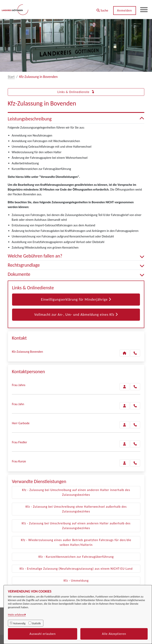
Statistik (36, 623)
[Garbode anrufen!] (135, 425)
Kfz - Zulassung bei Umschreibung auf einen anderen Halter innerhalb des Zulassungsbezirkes (76, 492)
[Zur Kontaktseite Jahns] (124, 387)
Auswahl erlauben (43, 634)
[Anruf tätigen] (135, 353)
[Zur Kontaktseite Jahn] (124, 406)
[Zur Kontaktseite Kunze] (124, 463)
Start (11, 77)
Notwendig (19, 623)
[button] (102, 9)
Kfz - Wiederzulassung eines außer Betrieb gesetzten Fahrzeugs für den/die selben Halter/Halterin (76, 542)
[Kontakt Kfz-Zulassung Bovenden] (124, 353)
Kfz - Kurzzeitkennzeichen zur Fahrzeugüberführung (76, 557)
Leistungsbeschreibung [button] (76, 119)
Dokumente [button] (76, 274)
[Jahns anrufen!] (135, 387)
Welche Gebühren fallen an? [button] (76, 256)
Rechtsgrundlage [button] (76, 265)
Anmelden (124, 10)
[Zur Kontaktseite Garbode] (124, 425)
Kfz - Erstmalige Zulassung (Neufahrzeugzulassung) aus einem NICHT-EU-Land (76, 569)
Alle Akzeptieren (114, 634)
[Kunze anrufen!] (135, 463)
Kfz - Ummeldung (76, 581)
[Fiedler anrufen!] (135, 444)
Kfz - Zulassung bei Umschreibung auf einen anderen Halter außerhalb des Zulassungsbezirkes (76, 526)
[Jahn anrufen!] (135, 406)
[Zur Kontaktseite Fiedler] (124, 444)
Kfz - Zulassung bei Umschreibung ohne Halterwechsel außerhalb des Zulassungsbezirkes (76, 509)
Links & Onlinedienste (76, 92)
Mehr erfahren (16, 615)
